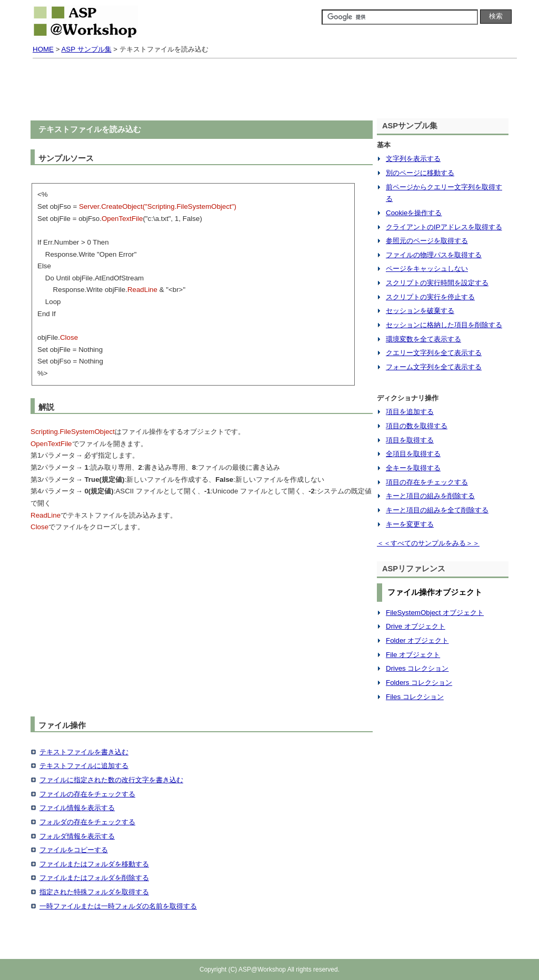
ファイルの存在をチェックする (87, 794)
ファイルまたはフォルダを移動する (94, 864)
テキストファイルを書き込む (84, 752)
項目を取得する (410, 440)
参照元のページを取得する (427, 241)
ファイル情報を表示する (77, 808)
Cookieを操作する (414, 213)
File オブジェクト (413, 655)
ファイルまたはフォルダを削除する (94, 878)
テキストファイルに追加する (84, 766)
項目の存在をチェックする (427, 482)
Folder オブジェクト (417, 640)
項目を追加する (410, 412)
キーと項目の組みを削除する (430, 496)
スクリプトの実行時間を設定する (437, 283)
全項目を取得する (413, 454)
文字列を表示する (413, 159)
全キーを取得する (413, 468)
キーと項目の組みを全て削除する (437, 510)
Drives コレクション (417, 668)
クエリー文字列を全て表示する (434, 353)
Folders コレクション (419, 683)
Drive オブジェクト (416, 626)
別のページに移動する (420, 173)
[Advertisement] (269, 90)
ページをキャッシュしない (427, 269)
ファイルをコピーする (74, 850)
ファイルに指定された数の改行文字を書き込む (111, 780)
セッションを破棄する (420, 311)
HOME (43, 49)
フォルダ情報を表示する (77, 836)
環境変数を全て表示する (423, 339)
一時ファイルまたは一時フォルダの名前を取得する (118, 906)
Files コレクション (415, 697)
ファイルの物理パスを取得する (434, 255)
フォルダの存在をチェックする (87, 822)
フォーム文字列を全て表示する (434, 367)
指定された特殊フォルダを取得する (94, 892)
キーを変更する (410, 524)
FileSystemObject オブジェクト (435, 613)
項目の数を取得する (417, 426)
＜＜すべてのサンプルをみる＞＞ (428, 543)
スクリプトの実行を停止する (430, 297)
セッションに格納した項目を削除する (444, 325)
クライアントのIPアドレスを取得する (444, 227)
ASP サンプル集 (86, 49)
